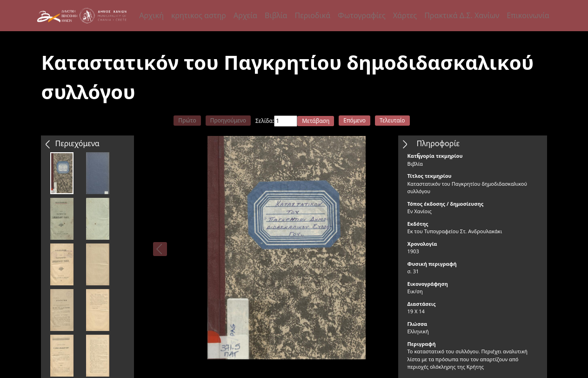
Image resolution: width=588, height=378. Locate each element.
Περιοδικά (313, 15)
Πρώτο (187, 120)
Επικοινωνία (528, 15)
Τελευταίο (392, 120)
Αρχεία (245, 15)
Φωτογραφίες (361, 15)
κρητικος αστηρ (199, 15)
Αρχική (151, 15)
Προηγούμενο (228, 120)
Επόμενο (354, 120)
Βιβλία (276, 15)
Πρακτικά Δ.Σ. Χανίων (462, 15)
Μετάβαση (316, 121)
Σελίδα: (265, 121)
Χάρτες (405, 15)
